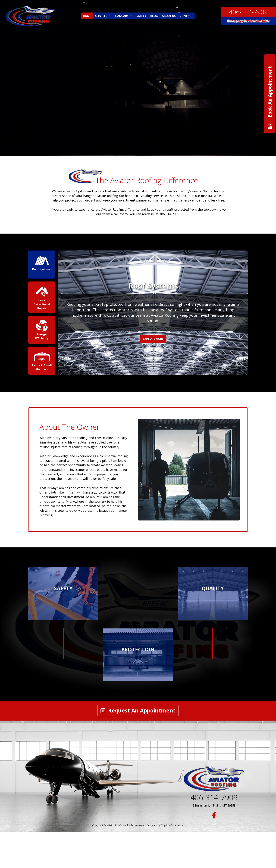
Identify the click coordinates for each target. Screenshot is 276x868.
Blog (154, 16)
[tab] (42, 265)
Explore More (154, 339)
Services (103, 16)
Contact (186, 16)
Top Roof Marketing (172, 826)
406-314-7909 (248, 12)
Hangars (124, 16)
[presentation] (42, 265)
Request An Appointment (138, 711)
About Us (169, 16)
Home (87, 16)
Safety (141, 16)
